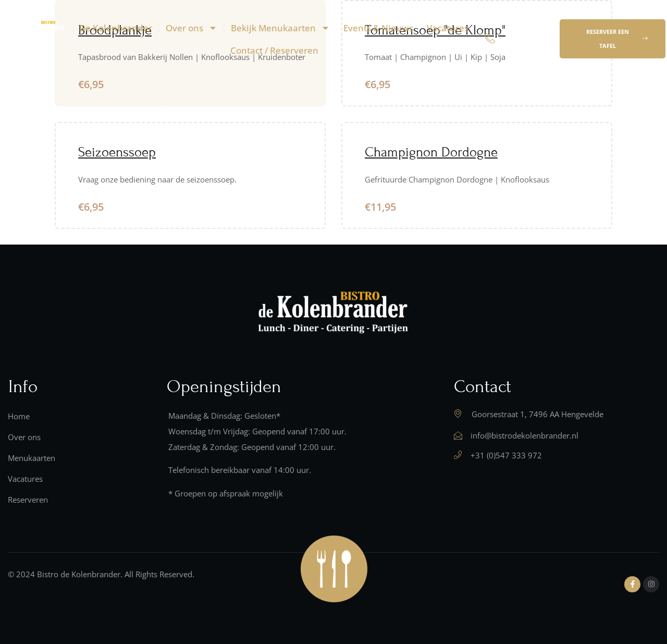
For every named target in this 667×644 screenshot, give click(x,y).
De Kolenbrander (116, 28)
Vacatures (448, 28)
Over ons (192, 28)
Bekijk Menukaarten (280, 28)
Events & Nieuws (378, 28)
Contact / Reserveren (274, 50)
